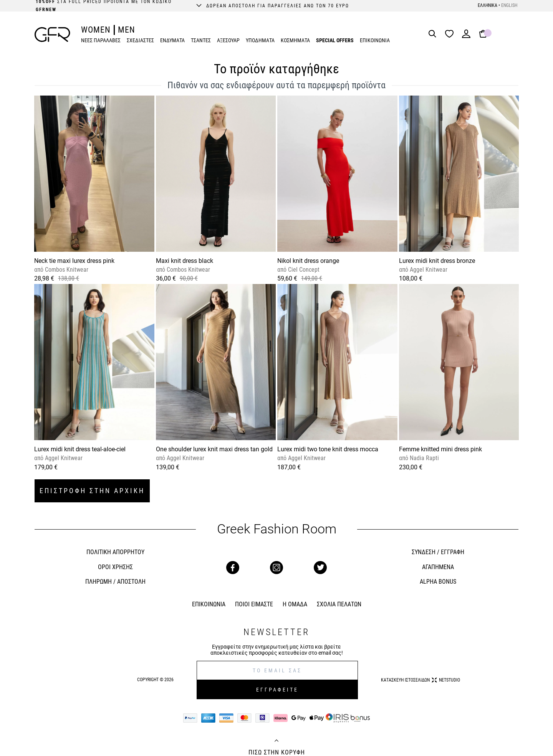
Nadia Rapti (424, 458)
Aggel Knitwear (428, 270)
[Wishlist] (451, 34)
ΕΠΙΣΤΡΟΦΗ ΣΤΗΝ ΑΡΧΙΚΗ (92, 491)
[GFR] (52, 35)
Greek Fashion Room (277, 529)
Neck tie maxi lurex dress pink (74, 261)
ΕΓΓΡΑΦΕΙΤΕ (277, 690)
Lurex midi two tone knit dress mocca (328, 449)
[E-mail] (277, 670)
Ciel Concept (303, 270)
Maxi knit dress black (185, 261)
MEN (127, 30)
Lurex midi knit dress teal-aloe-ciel (80, 449)
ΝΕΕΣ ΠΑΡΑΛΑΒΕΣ (101, 40)
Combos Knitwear (66, 270)
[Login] (466, 36)
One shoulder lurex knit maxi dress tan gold (214, 449)
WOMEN (96, 30)
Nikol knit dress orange (308, 261)
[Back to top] (276, 741)
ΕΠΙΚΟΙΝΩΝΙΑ (375, 40)
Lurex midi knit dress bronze (437, 261)
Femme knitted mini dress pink (440, 449)
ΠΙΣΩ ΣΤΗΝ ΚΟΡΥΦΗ (277, 753)
